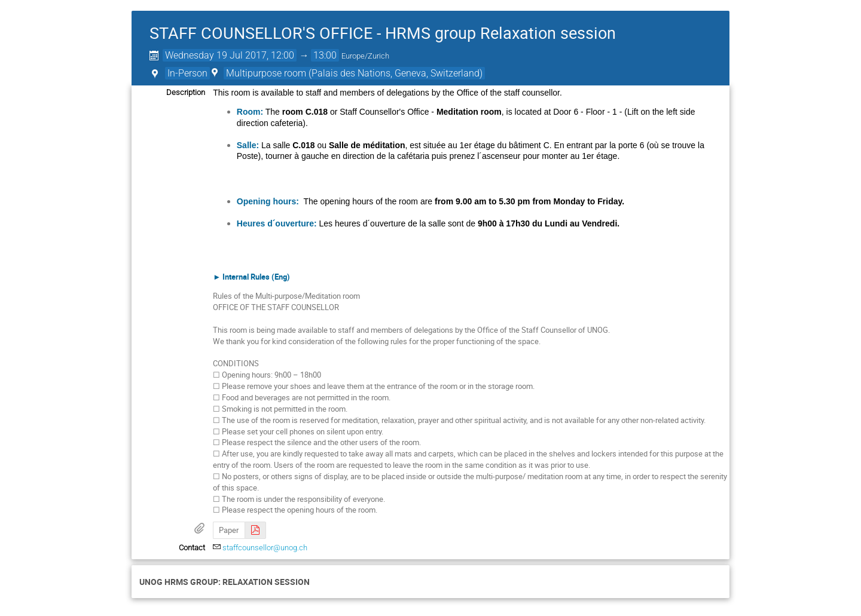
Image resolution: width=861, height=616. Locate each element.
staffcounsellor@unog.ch (265, 548)
